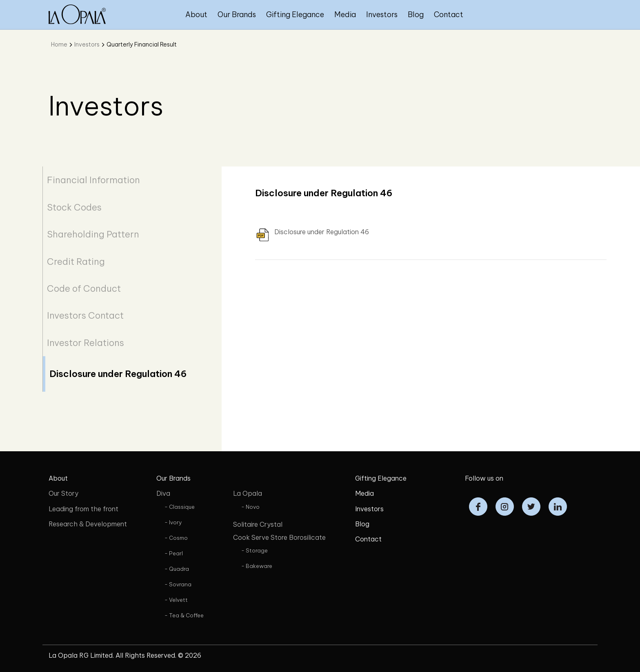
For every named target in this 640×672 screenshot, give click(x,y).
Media (345, 14)
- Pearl (174, 553)
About (196, 14)
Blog (416, 14)
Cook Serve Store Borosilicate (279, 537)
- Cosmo (176, 538)
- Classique (180, 507)
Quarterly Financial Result (142, 44)
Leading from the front (83, 509)
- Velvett (176, 600)
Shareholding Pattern (93, 234)
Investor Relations (86, 343)
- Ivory (173, 522)
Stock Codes (74, 207)
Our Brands (237, 14)
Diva (163, 493)
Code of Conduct (84, 288)
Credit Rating (76, 262)
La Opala (248, 493)
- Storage (254, 550)
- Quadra (177, 569)
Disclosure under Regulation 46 (118, 374)
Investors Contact (85, 315)
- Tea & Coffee (184, 615)
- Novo (250, 507)
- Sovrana (178, 584)
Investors (382, 14)
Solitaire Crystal (258, 524)
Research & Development (88, 524)
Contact (449, 14)
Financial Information (93, 180)
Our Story (63, 493)
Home (59, 44)
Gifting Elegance (295, 14)
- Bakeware (257, 566)
